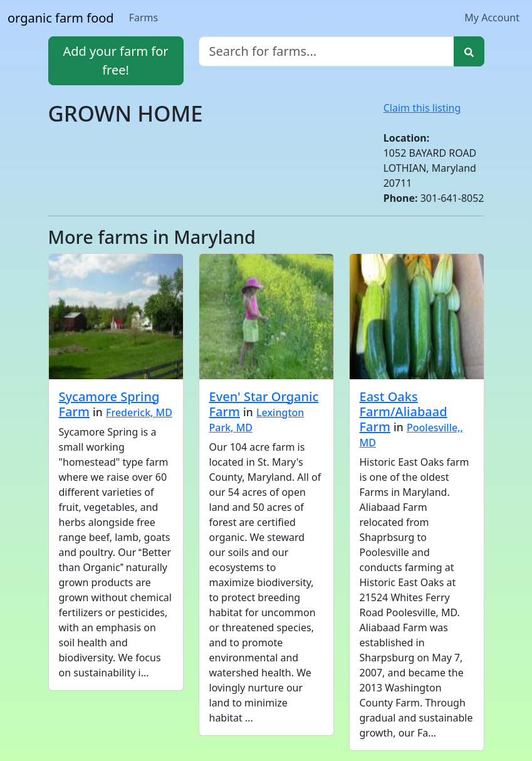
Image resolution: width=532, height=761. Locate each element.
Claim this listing (422, 108)
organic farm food (61, 18)
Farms (144, 18)
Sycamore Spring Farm (109, 404)
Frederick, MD (139, 412)
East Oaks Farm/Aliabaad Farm (404, 412)
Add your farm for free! (115, 60)
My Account (492, 18)
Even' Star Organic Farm (264, 404)
